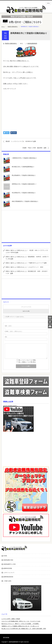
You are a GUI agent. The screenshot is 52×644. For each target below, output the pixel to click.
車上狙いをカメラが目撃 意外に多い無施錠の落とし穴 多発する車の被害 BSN (24, 629)
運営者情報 (6, 638)
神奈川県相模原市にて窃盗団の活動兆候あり (25, 201)
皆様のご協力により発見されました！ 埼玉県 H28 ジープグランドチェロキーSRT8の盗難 (27, 251)
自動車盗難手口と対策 (9, 564)
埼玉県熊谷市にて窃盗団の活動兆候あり (24, 193)
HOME (5, 556)
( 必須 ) (8, 326)
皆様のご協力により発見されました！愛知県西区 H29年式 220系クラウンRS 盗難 (27, 258)
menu (48, 3)
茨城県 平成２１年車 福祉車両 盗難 (34, 148)
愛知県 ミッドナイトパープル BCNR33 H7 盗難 (21, 141)
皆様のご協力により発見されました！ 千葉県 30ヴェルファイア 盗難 (26, 263)
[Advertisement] (26, 109)
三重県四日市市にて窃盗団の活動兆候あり (24, 158)
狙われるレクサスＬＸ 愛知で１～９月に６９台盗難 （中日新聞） (20, 624)
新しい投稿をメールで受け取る (27, 362)
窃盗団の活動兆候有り (13, 27)
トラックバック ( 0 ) (26, 307)
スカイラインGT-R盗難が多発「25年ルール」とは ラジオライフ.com (21, 621)
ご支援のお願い (8, 581)
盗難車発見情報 (8, 568)
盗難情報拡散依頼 (8, 577)
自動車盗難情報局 (32, 43)
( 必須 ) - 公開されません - (14, 331)
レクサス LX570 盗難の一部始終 (11, 619)
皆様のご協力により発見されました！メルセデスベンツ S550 (24, 267)
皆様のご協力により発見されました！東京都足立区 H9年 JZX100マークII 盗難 (27, 272)
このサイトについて (9, 573)
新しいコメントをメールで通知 (27, 360)
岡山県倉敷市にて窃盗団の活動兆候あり (24, 175)
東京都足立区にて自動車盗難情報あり (23, 167)
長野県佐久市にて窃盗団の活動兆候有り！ (24, 184)
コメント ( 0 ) (26, 311)
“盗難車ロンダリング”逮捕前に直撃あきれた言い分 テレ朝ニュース (20, 626)
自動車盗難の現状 (8, 560)
